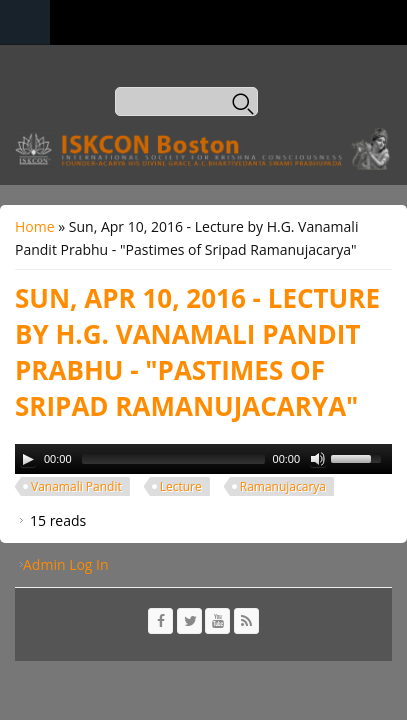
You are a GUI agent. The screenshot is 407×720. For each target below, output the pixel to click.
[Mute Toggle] (318, 459)
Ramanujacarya (283, 486)
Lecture (181, 486)
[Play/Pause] (28, 459)
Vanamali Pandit (76, 486)
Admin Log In (66, 564)
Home (35, 226)
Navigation (25, 22)
